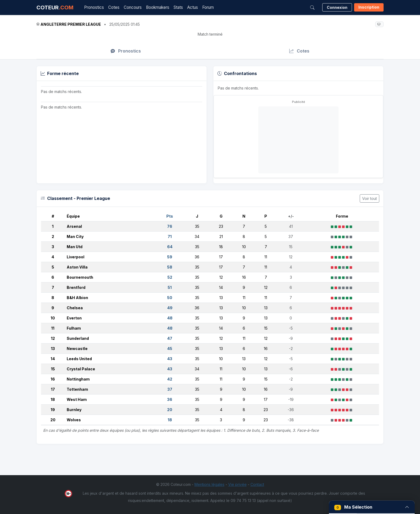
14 (53, 359)
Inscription (369, 7)
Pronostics (94, 7)
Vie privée (237, 484)
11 (53, 328)
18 (53, 399)
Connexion (337, 7)
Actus (193, 7)
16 (53, 379)
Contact (257, 484)
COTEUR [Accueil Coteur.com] (55, 8)
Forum (208, 7)
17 (53, 389)
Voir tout (370, 198)
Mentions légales (209, 484)
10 (53, 318)
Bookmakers (158, 7)
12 (53, 338)
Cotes (114, 7)
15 (53, 369)
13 (53, 349)
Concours (133, 7)
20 (53, 420)
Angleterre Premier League (71, 24)
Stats (178, 7)
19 (53, 410)
